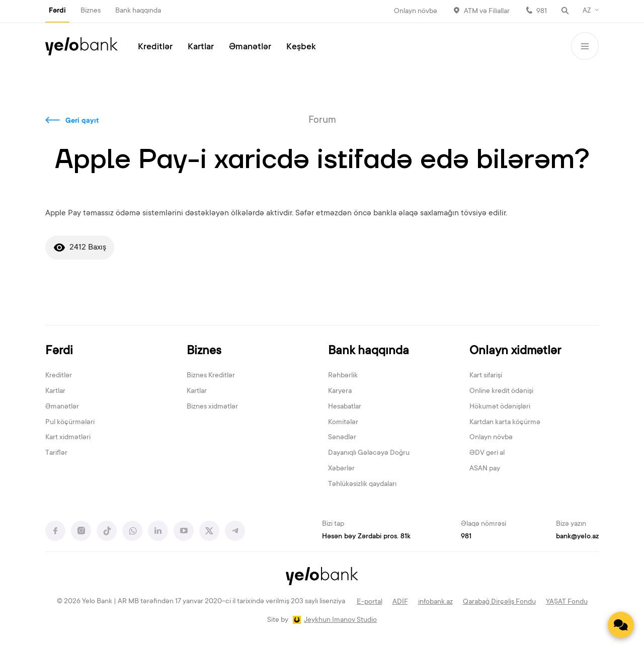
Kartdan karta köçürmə (505, 423)
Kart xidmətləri (68, 438)
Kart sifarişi (486, 376)
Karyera (340, 391)
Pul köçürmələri (70, 423)
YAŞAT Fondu (567, 602)
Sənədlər (342, 438)
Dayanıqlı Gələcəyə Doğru (369, 453)
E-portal (370, 602)
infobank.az (435, 602)
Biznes (91, 11)
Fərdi (57, 11)
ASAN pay (485, 469)
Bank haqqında (138, 11)
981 (542, 12)
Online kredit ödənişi (501, 391)
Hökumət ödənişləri (500, 407)
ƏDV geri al (487, 453)
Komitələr (343, 423)
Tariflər (56, 453)
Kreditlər (155, 47)
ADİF (400, 602)
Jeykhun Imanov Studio (340, 620)
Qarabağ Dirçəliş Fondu (499, 602)
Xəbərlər (341, 469)
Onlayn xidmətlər (515, 351)
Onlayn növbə (416, 12)
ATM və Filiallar (487, 12)
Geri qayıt (82, 121)
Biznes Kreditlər (211, 376)
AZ (587, 11)
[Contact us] (621, 625)
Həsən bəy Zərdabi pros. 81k (366, 537)
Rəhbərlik (343, 376)
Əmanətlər (250, 47)
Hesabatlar (345, 407)
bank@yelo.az (577, 537)
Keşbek (301, 47)
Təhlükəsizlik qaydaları (362, 484)
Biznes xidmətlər (212, 407)
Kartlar (201, 47)
